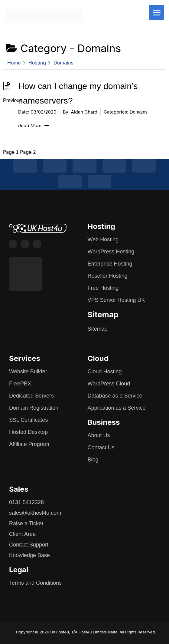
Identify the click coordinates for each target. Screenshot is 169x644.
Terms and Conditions (35, 583)
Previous (12, 100)
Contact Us (101, 447)
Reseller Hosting (108, 276)
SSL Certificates (28, 420)
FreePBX (20, 384)
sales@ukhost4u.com (35, 513)
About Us (99, 435)
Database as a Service (115, 396)
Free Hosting (103, 288)
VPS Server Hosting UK (116, 300)
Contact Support (29, 545)
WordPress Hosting (111, 252)
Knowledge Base (29, 555)
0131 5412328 (26, 502)
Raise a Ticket (26, 523)
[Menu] (157, 12)
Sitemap (98, 329)
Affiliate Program (29, 444)
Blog (93, 460)
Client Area (22, 534)
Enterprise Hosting (110, 264)
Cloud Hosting (105, 372)
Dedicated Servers (31, 396)
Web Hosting (103, 239)
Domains (139, 112)
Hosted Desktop (28, 432)
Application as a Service (117, 408)
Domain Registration (34, 408)
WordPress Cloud (109, 384)
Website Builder (28, 372)
